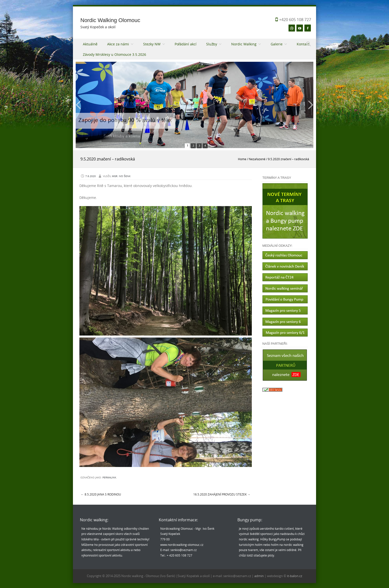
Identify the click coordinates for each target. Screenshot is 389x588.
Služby (212, 44)
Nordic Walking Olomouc (110, 20)
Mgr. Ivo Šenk (121, 176)
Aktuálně (90, 44)
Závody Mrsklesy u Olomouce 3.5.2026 (114, 54)
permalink (109, 478)
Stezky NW (152, 44)
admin (259, 576)
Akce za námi (118, 44)
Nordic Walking (244, 44)
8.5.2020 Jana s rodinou (101, 494)
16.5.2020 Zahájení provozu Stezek (222, 494)
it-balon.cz (295, 576)
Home (242, 159)
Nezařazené (257, 159)
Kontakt (303, 44)
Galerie (277, 44)
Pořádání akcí (186, 44)
